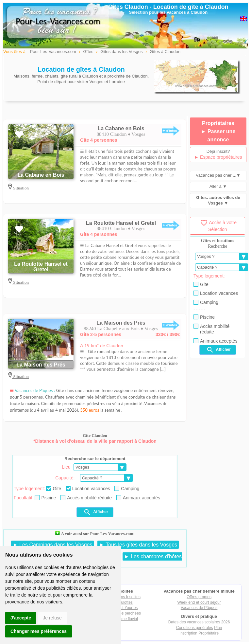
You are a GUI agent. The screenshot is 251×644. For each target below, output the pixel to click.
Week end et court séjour (199, 602)
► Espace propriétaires (218, 157)
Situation (20, 188)
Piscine (45, 498)
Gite (54, 489)
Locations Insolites (124, 597)
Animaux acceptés (138, 498)
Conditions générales (195, 628)
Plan (218, 628)
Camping (127, 489)
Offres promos (199, 597)
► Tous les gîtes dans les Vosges (138, 545)
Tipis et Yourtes (125, 608)
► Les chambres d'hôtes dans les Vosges (128, 560)
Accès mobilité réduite (86, 498)
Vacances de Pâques (199, 608)
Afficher (96, 512)
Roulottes (124, 602)
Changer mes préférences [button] (39, 631)
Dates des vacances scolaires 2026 (199, 622)
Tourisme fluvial (124, 619)
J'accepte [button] (21, 618)
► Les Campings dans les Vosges (53, 545)
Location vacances (88, 489)
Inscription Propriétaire (199, 633)
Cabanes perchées (124, 613)
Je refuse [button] (52, 618)
